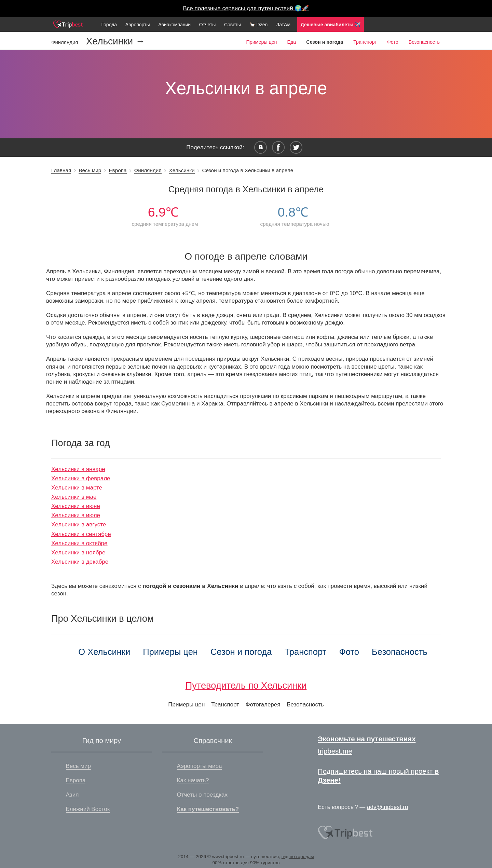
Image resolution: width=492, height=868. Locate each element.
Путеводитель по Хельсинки (246, 685)
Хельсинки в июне (76, 506)
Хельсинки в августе (79, 525)
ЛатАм (283, 25)
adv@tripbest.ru (387, 807)
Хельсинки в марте (77, 488)
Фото (393, 42)
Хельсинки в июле (76, 515)
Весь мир (90, 170)
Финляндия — (69, 42)
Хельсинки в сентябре (81, 534)
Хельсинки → (116, 41)
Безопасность (424, 42)
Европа (118, 170)
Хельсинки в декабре (80, 562)
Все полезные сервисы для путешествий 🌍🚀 (246, 8)
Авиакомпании (174, 25)
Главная (61, 170)
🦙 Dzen (259, 25)
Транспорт (365, 42)
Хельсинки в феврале (81, 478)
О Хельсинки (104, 652)
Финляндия (148, 170)
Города (109, 25)
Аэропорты (138, 25)
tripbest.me (335, 751)
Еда (291, 42)
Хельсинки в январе (78, 469)
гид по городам (298, 857)
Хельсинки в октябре (79, 543)
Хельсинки (182, 170)
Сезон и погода (241, 652)
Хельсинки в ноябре (78, 553)
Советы (233, 25)
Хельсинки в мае (74, 497)
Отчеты (207, 25)
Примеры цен (261, 42)
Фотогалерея (263, 705)
